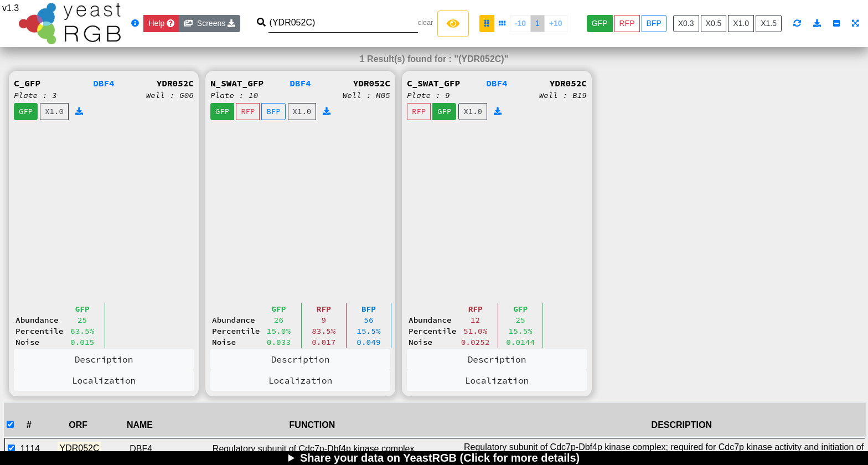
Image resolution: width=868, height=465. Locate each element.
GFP (600, 23)
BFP (654, 23)
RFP (627, 23)
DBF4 (104, 83)
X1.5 (769, 23)
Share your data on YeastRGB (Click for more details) (440, 458)
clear (426, 22)
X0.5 (714, 23)
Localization (104, 380)
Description (104, 359)
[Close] (161, 24)
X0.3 (686, 23)
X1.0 (741, 23)
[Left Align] (453, 24)
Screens (210, 23)
